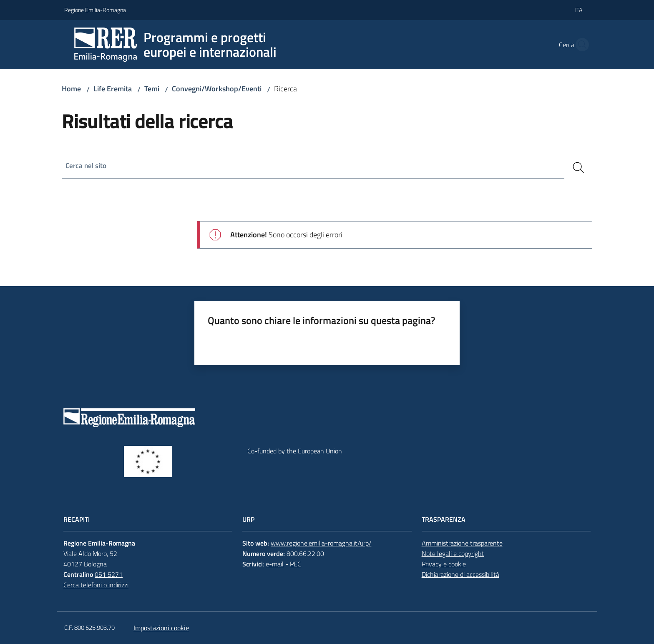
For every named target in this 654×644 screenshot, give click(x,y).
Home (71, 89)
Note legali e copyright (453, 553)
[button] (580, 45)
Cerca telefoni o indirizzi (96, 585)
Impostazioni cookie (161, 628)
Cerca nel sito (87, 166)
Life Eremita (113, 89)
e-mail (275, 564)
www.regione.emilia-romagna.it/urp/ (321, 543)
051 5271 (109, 574)
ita (579, 10)
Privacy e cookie (444, 564)
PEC (296, 564)
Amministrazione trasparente (462, 543)
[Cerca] (579, 168)
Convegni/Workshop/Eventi (217, 89)
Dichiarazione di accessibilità (460, 574)
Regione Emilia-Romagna (95, 10)
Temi (152, 89)
